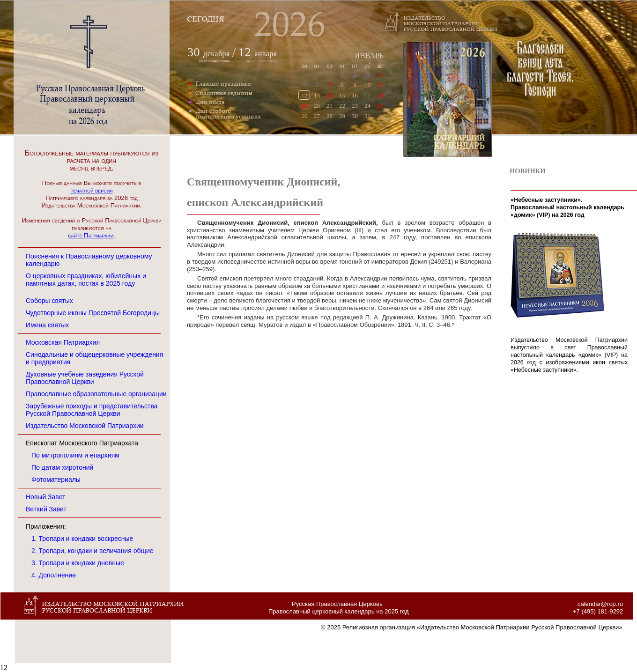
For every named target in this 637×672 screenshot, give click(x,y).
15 (342, 95)
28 (330, 116)
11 (380, 85)
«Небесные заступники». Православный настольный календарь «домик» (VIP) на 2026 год (567, 207)
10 (367, 85)
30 (355, 116)
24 (367, 106)
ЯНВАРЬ (369, 55)
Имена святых (47, 325)
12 (304, 95)
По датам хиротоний (62, 467)
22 (342, 106)
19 (304, 106)
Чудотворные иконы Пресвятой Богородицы (93, 313)
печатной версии (91, 190)
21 (330, 106)
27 (317, 116)
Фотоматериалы (56, 480)
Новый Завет (45, 497)
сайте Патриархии (91, 235)
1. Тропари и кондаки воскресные (82, 539)
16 (355, 95)
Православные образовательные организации (96, 394)
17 (367, 95)
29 (342, 116)
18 (380, 95)
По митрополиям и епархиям (75, 455)
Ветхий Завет (46, 509)
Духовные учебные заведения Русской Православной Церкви (85, 378)
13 (317, 95)
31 (367, 116)
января (258, 54)
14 (330, 95)
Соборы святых (49, 301)
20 (317, 106)
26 (304, 116)
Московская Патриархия (63, 342)
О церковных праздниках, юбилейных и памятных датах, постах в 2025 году (86, 280)
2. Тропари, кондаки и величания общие (93, 551)
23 (355, 106)
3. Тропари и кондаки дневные (78, 563)
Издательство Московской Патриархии (85, 426)
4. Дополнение (54, 575)
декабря (217, 54)
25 (380, 106)
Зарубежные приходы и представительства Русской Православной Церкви (92, 410)
